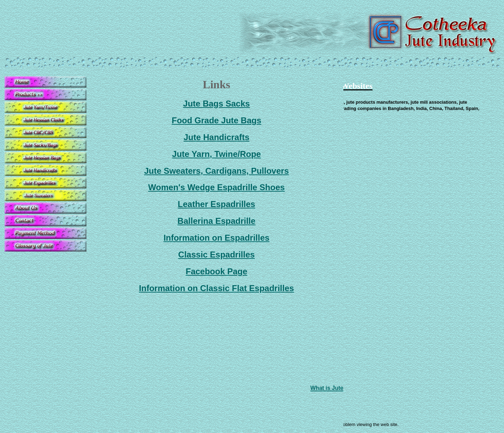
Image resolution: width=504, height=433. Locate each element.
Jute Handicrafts (216, 137)
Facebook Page (216, 271)
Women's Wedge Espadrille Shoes (216, 187)
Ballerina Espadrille (216, 221)
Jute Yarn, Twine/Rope (217, 154)
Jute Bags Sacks (216, 104)
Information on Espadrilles (216, 238)
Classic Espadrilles (216, 255)
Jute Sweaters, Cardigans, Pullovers (217, 171)
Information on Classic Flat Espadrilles (216, 288)
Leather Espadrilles (216, 204)
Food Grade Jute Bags (216, 120)
